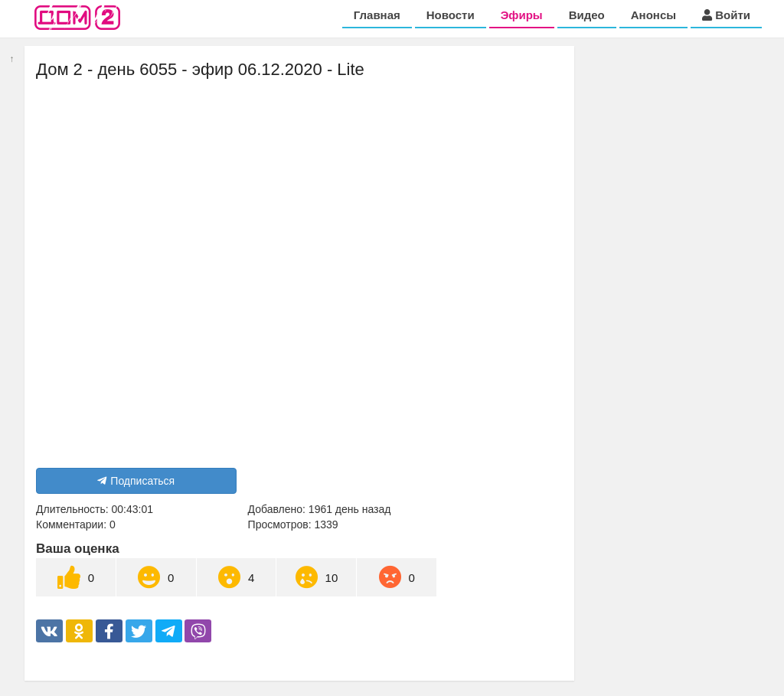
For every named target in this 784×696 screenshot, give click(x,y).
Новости (451, 15)
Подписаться (136, 481)
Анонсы (653, 15)
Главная (377, 15)
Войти (726, 15)
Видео (587, 15)
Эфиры (522, 15)
